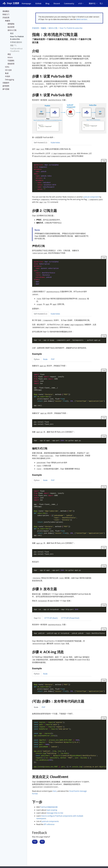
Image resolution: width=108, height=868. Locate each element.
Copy (104, 161)
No (42, 842)
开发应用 (35, 28)
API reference (49, 824)
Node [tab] (45, 359)
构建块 (44, 28)
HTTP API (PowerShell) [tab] (70, 618)
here (55, 791)
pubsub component (91, 197)
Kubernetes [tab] (55, 143)
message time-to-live (55, 813)
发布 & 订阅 (53, 28)
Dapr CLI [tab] (37, 618)
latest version (82, 19)
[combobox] (102, 3)
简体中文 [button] (92, 3)
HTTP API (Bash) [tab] (51, 618)
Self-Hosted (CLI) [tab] (40, 143)
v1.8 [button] (80, 3)
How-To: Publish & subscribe (71, 28)
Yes (35, 842)
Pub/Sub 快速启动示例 (49, 807)
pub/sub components (50, 821)
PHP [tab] (53, 359)
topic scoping (52, 810)
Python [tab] (37, 359)
